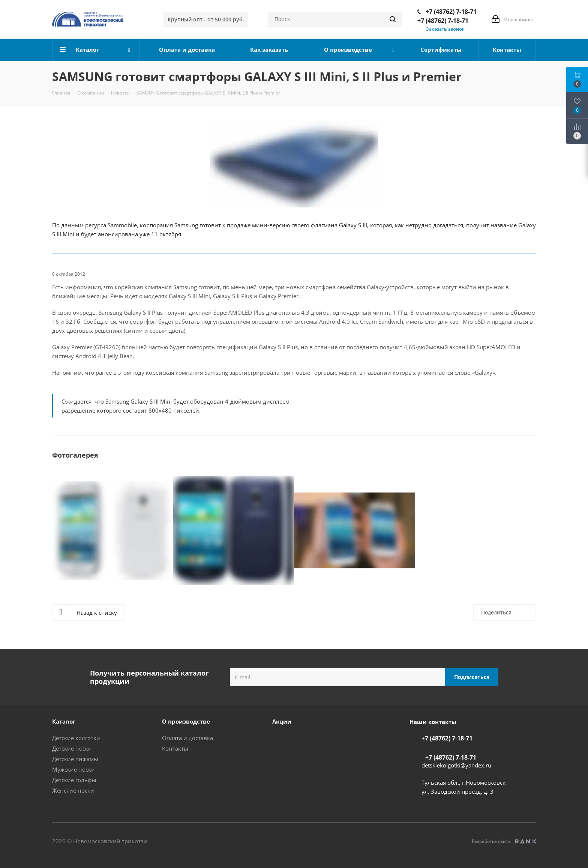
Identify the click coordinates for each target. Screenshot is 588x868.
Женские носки (73, 790)
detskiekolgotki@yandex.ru (456, 765)
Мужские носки (73, 769)
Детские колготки (76, 738)
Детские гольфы (74, 780)
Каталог (64, 721)
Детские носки (72, 748)
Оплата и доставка (187, 738)
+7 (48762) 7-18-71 (451, 12)
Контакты (175, 748)
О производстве (186, 721)
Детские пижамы (75, 759)
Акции (282, 721)
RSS (527, 77)
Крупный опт (206, 19)
